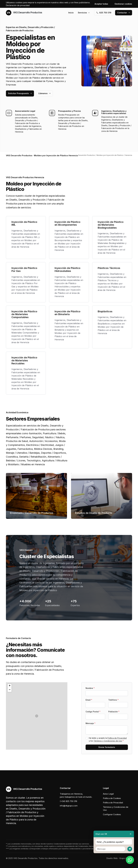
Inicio (71, 13)
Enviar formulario (107, 747)
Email (89, 700)
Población (114, 712)
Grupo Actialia (126, 858)
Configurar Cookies (112, 814)
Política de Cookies (112, 798)
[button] (37, 716)
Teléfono (113, 700)
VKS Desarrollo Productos (24, 13)
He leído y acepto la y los (108, 739)
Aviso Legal (108, 794)
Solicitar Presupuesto (20, 93)
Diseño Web (112, 858)
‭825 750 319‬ (104, 13)
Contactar (124, 13)
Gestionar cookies (123, 4)
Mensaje (90, 723)
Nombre (90, 688)
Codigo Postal (93, 712)
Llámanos (44, 93)
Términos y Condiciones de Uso (108, 741)
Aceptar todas (101, 4)
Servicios (84, 13)
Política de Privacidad (117, 738)
